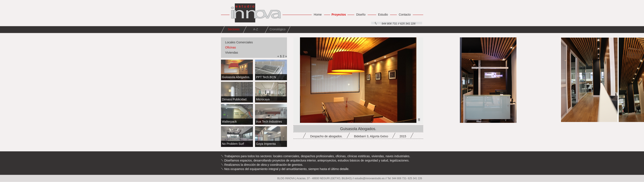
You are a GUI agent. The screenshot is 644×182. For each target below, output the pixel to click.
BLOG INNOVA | (287, 178)
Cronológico (278, 29)
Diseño (361, 15)
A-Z (256, 29)
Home (318, 15)
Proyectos (339, 15)
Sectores (234, 29)
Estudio (383, 15)
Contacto (405, 15)
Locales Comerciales (239, 42)
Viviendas (232, 53)
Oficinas (231, 47)
